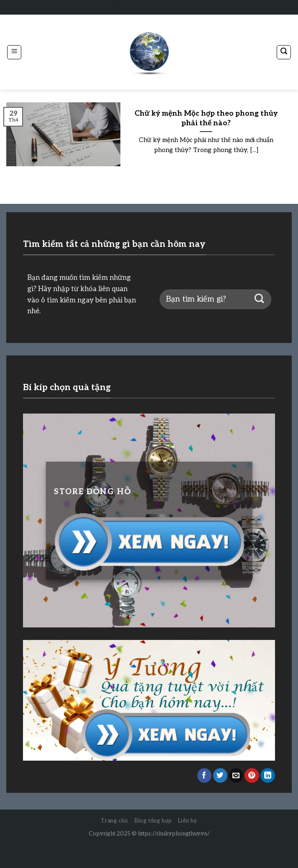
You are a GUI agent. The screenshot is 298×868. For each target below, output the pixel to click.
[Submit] (259, 299)
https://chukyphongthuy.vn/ (174, 834)
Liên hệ (187, 821)
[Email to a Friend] (236, 775)
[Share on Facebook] (205, 775)
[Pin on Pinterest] (252, 775)
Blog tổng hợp (153, 821)
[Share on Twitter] (220, 775)
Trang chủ (115, 821)
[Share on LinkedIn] (268, 775)
